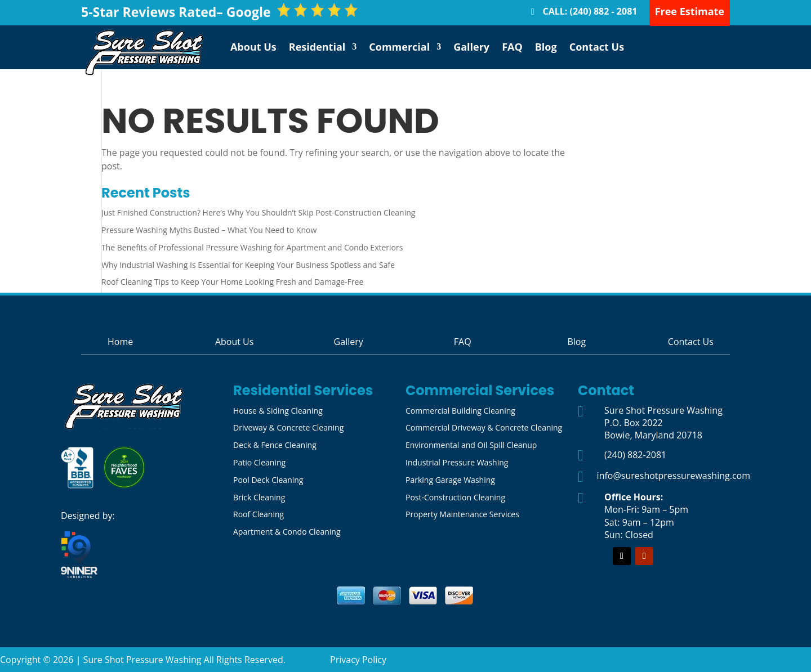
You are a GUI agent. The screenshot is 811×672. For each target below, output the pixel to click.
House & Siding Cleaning (278, 411)
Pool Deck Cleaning (268, 480)
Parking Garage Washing (450, 480)
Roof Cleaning (259, 514)
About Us (253, 47)
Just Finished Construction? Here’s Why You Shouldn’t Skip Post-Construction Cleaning (258, 212)
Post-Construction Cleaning (455, 497)
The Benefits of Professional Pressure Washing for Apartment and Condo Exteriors (252, 247)
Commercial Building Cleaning (460, 411)
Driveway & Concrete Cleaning (288, 427)
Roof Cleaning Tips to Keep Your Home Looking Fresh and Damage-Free (232, 282)
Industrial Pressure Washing (457, 462)
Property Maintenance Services (462, 514)
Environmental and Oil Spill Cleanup (471, 445)
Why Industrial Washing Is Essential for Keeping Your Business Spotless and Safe (248, 265)
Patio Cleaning (259, 462)
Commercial (399, 47)
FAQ (512, 47)
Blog (546, 47)
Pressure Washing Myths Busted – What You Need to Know (209, 230)
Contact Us (597, 47)
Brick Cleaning (259, 497)
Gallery (471, 47)
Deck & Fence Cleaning (275, 445)
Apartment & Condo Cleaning (287, 532)
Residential (317, 47)
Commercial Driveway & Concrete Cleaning (484, 427)
